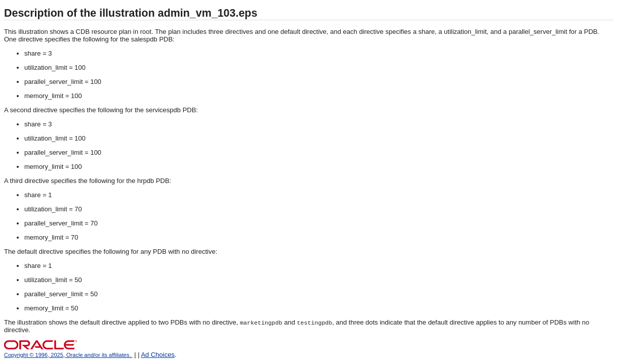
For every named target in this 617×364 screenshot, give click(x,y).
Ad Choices (157, 355)
